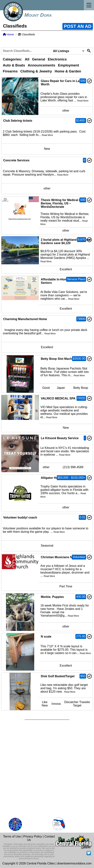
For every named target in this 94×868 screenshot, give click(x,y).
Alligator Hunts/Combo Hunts (62, 478)
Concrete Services (16, 160)
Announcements (42, 65)
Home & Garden (68, 71)
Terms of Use (12, 836)
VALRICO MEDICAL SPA (58, 398)
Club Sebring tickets (18, 121)
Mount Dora (38, 15)
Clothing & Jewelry (36, 71)
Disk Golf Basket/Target (58, 676)
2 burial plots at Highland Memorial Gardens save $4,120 (66, 241)
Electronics (57, 59)
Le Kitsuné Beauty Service (60, 438)
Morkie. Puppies (52, 597)
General (38, 59)
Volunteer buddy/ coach (20, 517)
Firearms (10, 71)
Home (8, 34)
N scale (46, 637)
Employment (68, 65)
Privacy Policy (33, 836)
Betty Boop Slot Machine (58, 359)
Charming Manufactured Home (25, 319)
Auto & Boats (14, 65)
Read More (83, 101)
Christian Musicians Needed (61, 557)
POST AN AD (78, 26)
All (27, 59)
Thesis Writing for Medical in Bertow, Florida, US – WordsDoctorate (61, 203)
